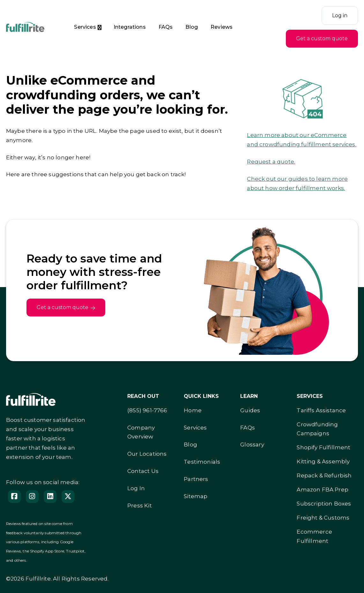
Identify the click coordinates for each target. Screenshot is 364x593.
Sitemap (196, 496)
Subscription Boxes (324, 504)
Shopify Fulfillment (323, 447)
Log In (136, 488)
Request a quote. (271, 162)
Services (85, 27)
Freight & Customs (323, 518)
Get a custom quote (322, 38)
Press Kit (140, 506)
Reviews (222, 27)
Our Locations (147, 454)
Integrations (130, 27)
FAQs (166, 27)
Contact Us (143, 471)
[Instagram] (32, 497)
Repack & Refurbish (324, 475)
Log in (340, 15)
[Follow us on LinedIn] (50, 497)
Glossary (252, 445)
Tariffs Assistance (321, 410)
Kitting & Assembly (323, 461)
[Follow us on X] (68, 497)
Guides (250, 410)
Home (193, 410)
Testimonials (202, 462)
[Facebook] (14, 497)
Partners (196, 479)
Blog (192, 27)
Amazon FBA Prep (323, 490)
